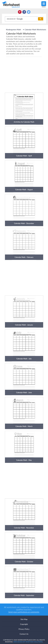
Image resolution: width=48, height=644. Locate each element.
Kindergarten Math (14, 30)
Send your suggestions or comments (24, 612)
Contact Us (24, 634)
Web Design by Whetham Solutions (28, 642)
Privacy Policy (24, 629)
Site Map (24, 619)
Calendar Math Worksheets (34, 30)
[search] (21, 19)
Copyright (24, 624)
